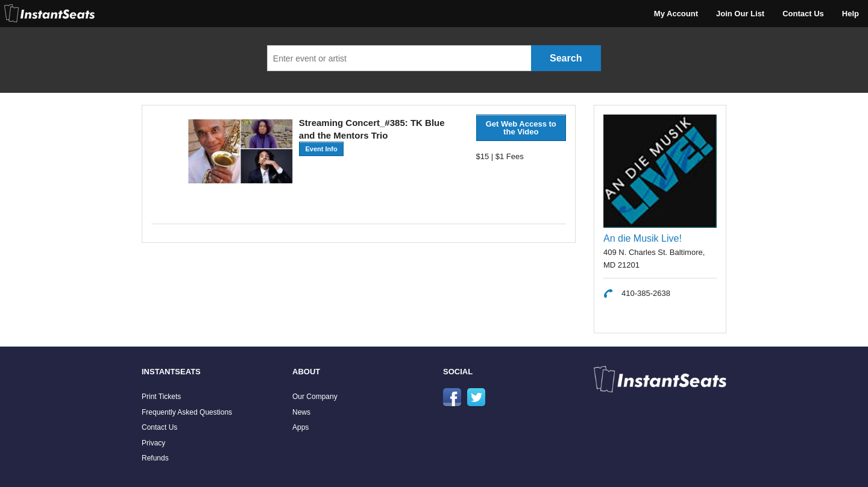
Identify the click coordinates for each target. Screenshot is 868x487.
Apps (300, 427)
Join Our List (740, 14)
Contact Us (803, 14)
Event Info (321, 149)
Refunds (155, 458)
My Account (676, 14)
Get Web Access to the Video (521, 128)
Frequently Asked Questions (187, 412)
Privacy (153, 443)
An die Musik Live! (643, 238)
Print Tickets (161, 397)
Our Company (315, 397)
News (301, 412)
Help (851, 14)
